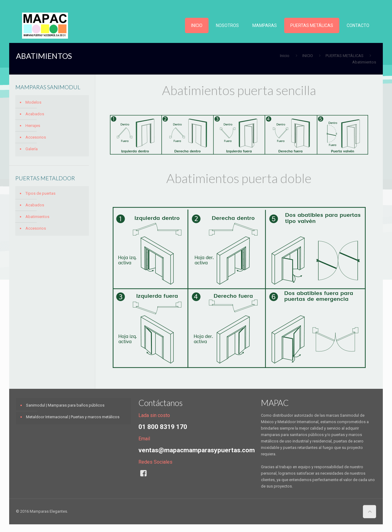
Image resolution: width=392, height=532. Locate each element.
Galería (32, 149)
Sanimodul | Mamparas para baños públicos (65, 405)
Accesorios (36, 137)
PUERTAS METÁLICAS (345, 56)
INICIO (308, 56)
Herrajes (33, 126)
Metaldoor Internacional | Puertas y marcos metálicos (73, 417)
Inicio (285, 56)
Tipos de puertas (40, 193)
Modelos (33, 102)
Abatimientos (37, 217)
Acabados (35, 114)
